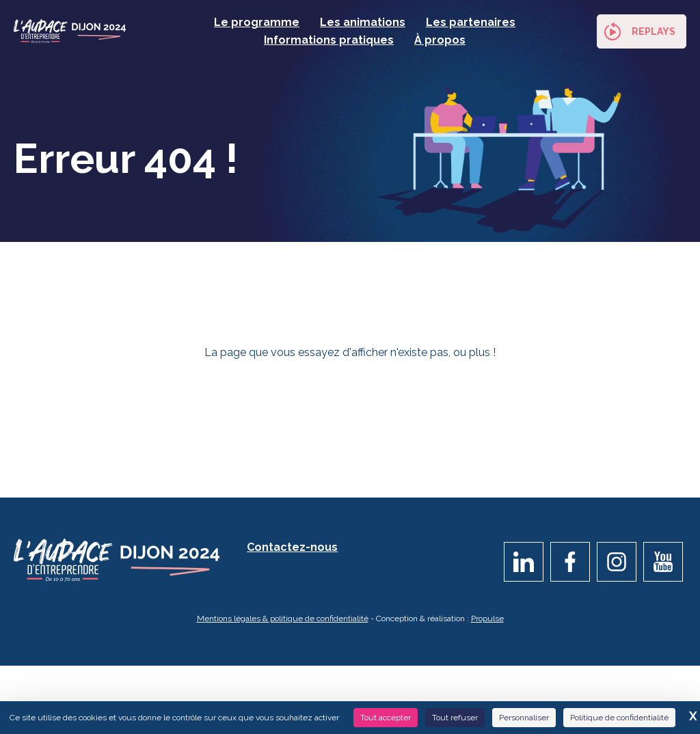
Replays (654, 31)
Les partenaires (471, 22)
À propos (440, 40)
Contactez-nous (292, 551)
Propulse (487, 623)
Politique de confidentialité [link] (619, 718)
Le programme (257, 22)
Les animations (363, 22)
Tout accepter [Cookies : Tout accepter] (386, 718)
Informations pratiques (329, 40)
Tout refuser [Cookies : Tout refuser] (455, 718)
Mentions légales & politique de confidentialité (283, 623)
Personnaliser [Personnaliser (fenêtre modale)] (524, 718)
